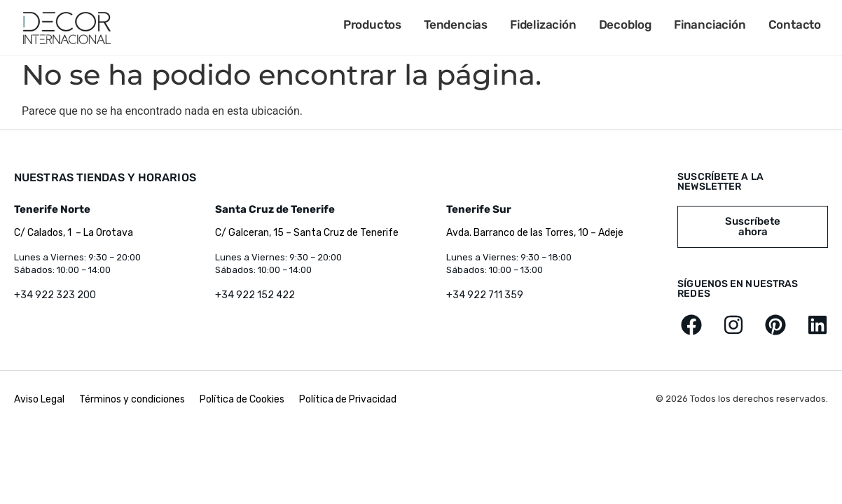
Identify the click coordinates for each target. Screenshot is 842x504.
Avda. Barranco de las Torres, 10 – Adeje (535, 233)
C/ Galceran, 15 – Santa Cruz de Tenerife (307, 233)
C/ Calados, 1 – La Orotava (74, 233)
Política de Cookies (242, 399)
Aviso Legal (40, 399)
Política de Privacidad (348, 399)
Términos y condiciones (132, 399)
